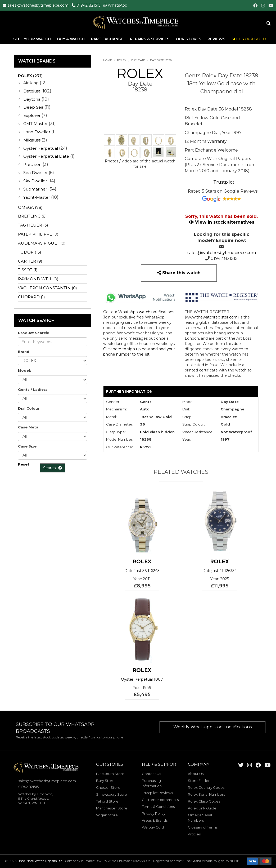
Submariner (35, 189)
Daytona (32, 99)
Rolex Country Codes (206, 787)
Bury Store (105, 781)
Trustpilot (224, 182)
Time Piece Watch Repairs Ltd (40, 861)
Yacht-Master (37, 197)
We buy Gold (153, 827)
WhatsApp (117, 5)
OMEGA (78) (30, 207)
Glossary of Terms (203, 827)
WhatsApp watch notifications (146, 312)
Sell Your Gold (249, 39)
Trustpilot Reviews (157, 793)
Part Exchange (108, 39)
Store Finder (199, 781)
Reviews (216, 39)
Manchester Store (112, 808)
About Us (196, 774)
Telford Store (107, 801)
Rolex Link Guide (202, 808)
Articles (194, 834)
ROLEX (122, 60)
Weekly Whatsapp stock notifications (212, 727)
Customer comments (160, 800)
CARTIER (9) (30, 261)
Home (108, 60)
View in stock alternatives (222, 222)
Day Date (138, 60)
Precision (32, 164)
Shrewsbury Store (112, 794)
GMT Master (35, 124)
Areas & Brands (155, 820)
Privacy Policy (154, 813)
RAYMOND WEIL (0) (38, 279)
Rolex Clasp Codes (204, 801)
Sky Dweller (35, 181)
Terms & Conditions (158, 807)
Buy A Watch (71, 39)
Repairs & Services (150, 39)
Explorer (32, 115)
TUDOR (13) (30, 252)
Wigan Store (107, 815)
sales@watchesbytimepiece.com (38, 5)
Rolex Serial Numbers (206, 794)
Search (53, 468)
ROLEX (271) (30, 76)
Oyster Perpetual (41, 148)
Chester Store (108, 787)
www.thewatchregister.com (212, 317)
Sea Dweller (35, 173)
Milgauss (32, 140)
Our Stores (188, 39)
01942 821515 (88, 5)
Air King (31, 83)
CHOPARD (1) (31, 297)
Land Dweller (37, 132)
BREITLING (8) (32, 216)
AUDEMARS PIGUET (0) (42, 243)
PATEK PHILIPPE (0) (38, 234)
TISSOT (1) (28, 270)
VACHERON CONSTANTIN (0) (47, 288)
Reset (24, 464)
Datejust (32, 91)
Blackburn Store (110, 774)
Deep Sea (33, 107)
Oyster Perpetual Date (46, 156)
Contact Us (151, 774)
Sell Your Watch (33, 39)
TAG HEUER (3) (33, 225)
